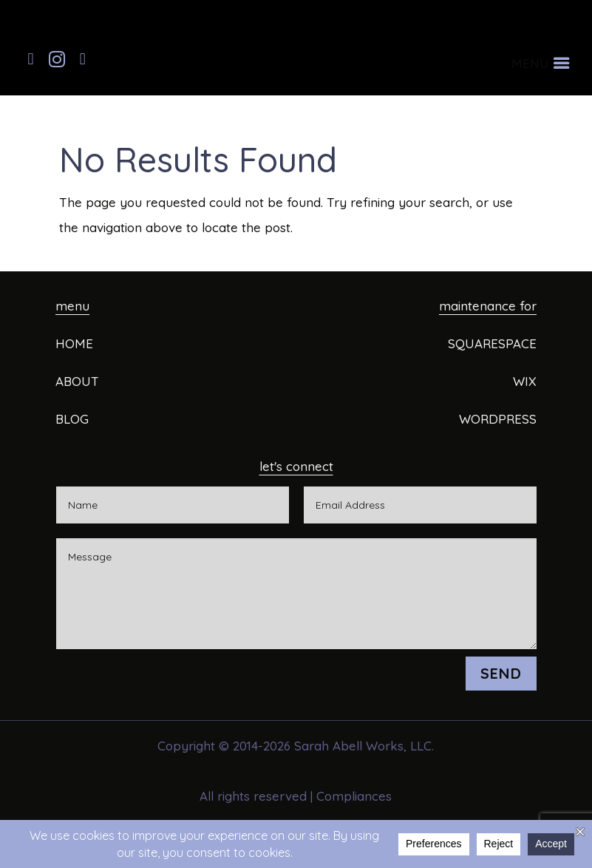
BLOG (72, 419)
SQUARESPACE (492, 343)
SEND (501, 673)
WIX (525, 381)
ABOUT (77, 381)
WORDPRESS (498, 419)
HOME (74, 343)
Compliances (354, 796)
